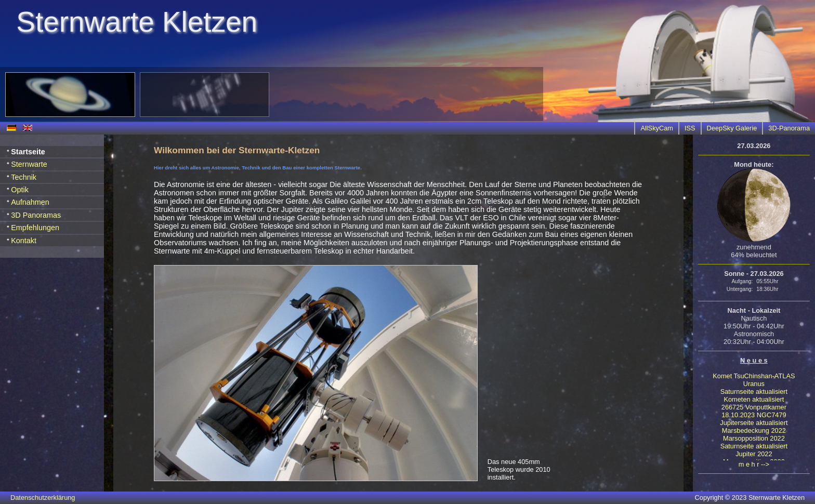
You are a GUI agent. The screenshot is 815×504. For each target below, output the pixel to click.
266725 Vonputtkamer (754, 407)
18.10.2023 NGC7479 (754, 415)
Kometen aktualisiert (754, 399)
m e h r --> (754, 464)
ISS (690, 128)
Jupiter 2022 (754, 454)
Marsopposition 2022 (754, 438)
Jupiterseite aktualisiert (754, 423)
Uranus (754, 384)
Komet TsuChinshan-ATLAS (754, 376)
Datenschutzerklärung (43, 498)
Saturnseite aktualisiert (754, 392)
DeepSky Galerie (732, 128)
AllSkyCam (657, 128)
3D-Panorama (789, 128)
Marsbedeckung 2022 (754, 430)
